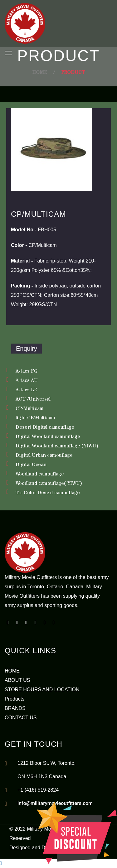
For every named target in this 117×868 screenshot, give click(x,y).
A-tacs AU (27, 380)
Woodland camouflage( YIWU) (49, 483)
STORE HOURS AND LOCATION (42, 690)
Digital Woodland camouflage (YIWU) (57, 446)
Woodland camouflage (40, 474)
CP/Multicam (30, 408)
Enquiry (27, 349)
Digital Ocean (31, 465)
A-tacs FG (27, 371)
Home (40, 72)
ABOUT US (17, 680)
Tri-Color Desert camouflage (48, 493)
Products (15, 699)
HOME (12, 671)
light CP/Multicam (35, 418)
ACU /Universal (33, 399)
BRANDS (15, 708)
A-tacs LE (26, 390)
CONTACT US (21, 718)
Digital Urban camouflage (44, 455)
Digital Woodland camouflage (48, 436)
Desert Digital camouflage (45, 427)
